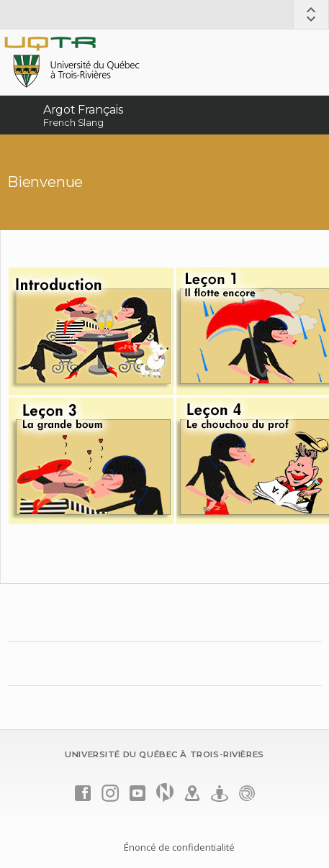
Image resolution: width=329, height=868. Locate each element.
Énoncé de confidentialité (179, 847)
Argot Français (83, 110)
